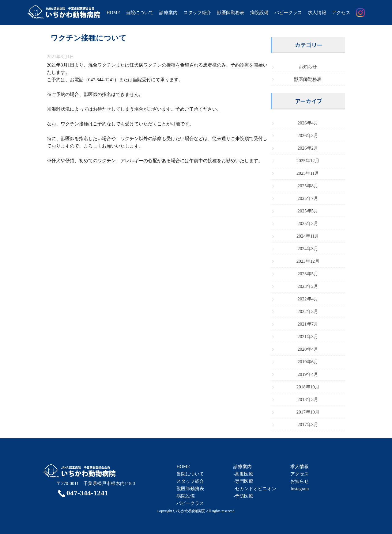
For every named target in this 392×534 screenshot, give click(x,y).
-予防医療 (243, 496)
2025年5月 (308, 211)
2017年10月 (308, 412)
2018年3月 (308, 399)
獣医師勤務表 (231, 13)
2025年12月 (308, 161)
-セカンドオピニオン (255, 489)
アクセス (341, 13)
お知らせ (308, 67)
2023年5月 (308, 274)
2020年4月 (308, 349)
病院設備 (259, 13)
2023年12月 (308, 261)
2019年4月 (308, 374)
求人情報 (317, 13)
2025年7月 (308, 198)
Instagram (300, 489)
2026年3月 (308, 135)
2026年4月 (308, 123)
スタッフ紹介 (197, 13)
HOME (113, 13)
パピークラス (288, 13)
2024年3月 (308, 249)
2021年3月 (308, 337)
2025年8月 (308, 186)
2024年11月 (308, 236)
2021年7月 (308, 324)
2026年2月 (308, 148)
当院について (140, 13)
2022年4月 (308, 299)
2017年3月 (308, 425)
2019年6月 (308, 362)
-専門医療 (243, 481)
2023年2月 (308, 286)
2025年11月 (308, 173)
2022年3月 (308, 311)
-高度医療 (243, 474)
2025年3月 (308, 223)
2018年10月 (308, 387)
